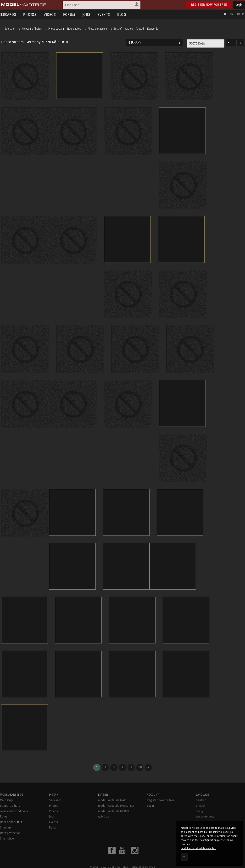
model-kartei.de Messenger (116, 797)
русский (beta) (206, 808)
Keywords (154, 29)
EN (230, 14)
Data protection (10, 824)
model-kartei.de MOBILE (114, 802)
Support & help (10, 797)
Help (239, 14)
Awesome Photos (33, 29)
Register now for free (209, 5)
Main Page (7, 791)
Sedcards (55, 791)
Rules (4, 808)
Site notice (7, 830)
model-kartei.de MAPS (113, 791)
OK (184, 857)
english (201, 797)
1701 (140, 758)
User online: (11, 813)
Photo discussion (98, 29)
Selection (11, 29)
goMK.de (104, 808)
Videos (53, 14)
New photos (75, 29)
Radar (53, 819)
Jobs (90, 14)
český (200, 802)
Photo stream (57, 29)
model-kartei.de (118, 858)
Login (239, 5)
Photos (33, 14)
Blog (125, 14)
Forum (73, 14)
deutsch (201, 791)
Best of (119, 29)
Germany (135, 43)
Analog (130, 29)
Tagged (141, 29)
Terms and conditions (14, 802)
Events (107, 14)
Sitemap (5, 819)
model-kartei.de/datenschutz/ (198, 848)
